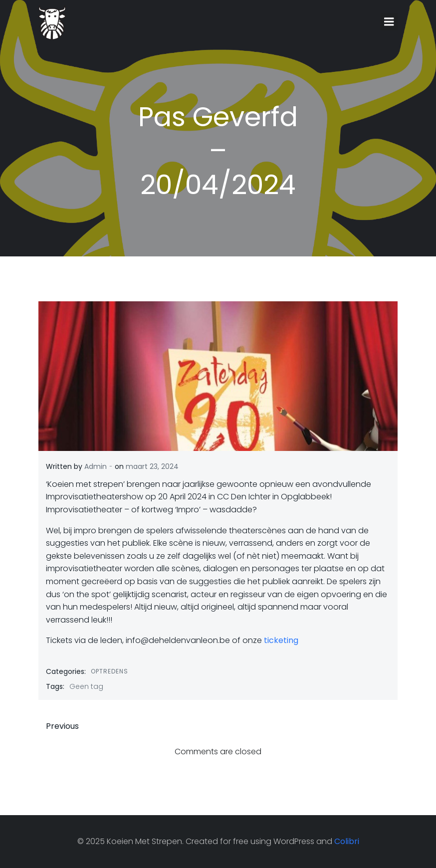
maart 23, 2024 (152, 466)
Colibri (347, 841)
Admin (96, 466)
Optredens (109, 671)
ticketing (281, 640)
